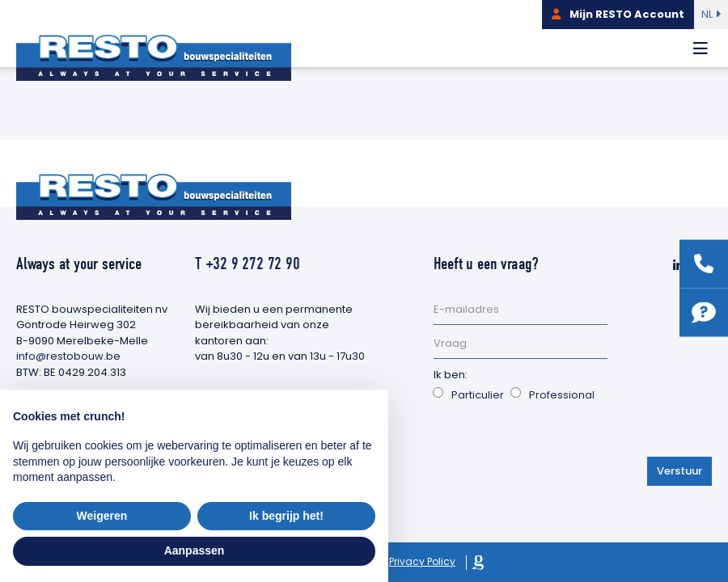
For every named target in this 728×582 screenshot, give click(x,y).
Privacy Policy (422, 561)
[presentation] (557, 442)
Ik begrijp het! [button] (286, 516)
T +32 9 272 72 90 (248, 264)
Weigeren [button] (102, 516)
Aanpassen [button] (195, 550)
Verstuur (679, 471)
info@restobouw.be (68, 356)
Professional (562, 395)
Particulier (478, 395)
